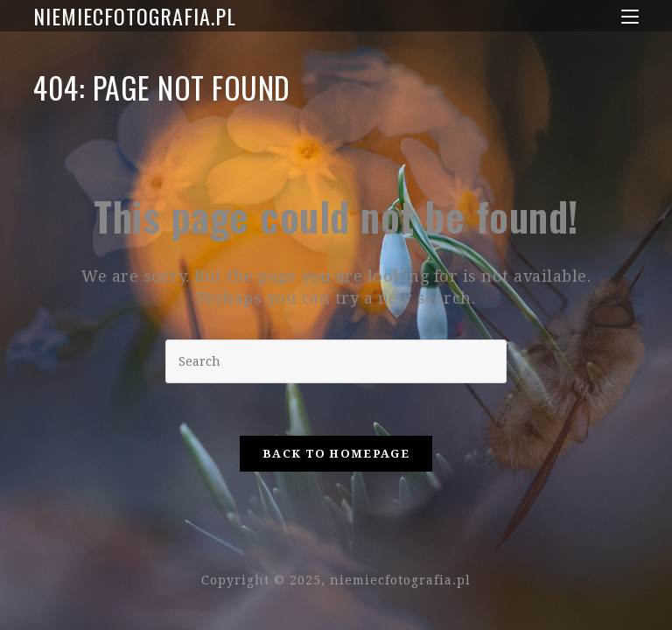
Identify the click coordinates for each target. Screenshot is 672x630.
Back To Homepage (336, 454)
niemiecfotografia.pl (135, 16)
